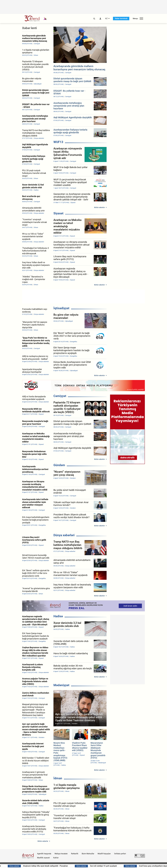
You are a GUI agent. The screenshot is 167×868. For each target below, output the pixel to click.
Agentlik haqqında (44, 854)
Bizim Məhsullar (88, 854)
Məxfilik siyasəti (43, 858)
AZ (106, 19)
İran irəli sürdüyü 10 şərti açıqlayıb (112, 866)
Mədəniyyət (61, 685)
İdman (58, 778)
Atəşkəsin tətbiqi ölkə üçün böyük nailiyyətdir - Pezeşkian (54, 866)
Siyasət (58, 213)
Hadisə (58, 616)
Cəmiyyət (60, 396)
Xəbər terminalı (121, 18)
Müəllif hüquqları (104, 854)
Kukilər (56, 858)
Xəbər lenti (30, 28)
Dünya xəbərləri (64, 535)
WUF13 (58, 142)
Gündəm (59, 465)
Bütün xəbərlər (99, 207)
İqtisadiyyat (61, 308)
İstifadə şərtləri (120, 854)
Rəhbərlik (75, 854)
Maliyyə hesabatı (61, 854)
